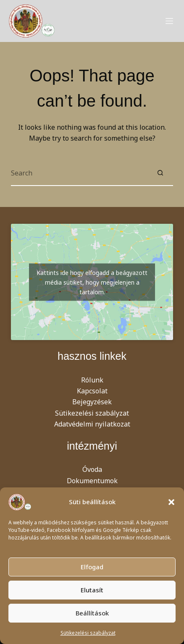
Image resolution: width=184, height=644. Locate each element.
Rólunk (92, 380)
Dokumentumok (92, 481)
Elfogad (92, 567)
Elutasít (92, 590)
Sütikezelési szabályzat (88, 633)
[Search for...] (79, 173)
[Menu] (169, 21)
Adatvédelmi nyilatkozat (92, 424)
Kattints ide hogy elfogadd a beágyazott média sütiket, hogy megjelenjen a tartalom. (92, 282)
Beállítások (92, 613)
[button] (171, 502)
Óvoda (92, 469)
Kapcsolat (92, 391)
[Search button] (160, 173)
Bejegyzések (92, 402)
